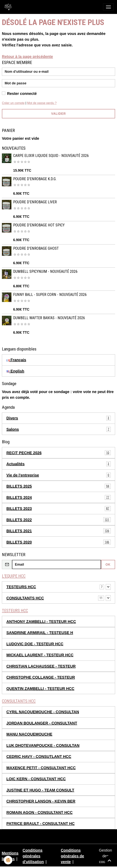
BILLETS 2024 (59, 497)
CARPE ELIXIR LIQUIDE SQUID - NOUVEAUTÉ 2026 (51, 156)
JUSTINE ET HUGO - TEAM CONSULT (40, 790)
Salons (59, 429)
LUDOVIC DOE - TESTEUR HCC (35, 644)
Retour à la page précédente (27, 57)
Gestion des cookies (105, 856)
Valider (59, 114)
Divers (59, 418)
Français (16, 360)
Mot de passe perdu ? (42, 103)
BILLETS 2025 (59, 486)
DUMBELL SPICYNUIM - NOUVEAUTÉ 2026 (45, 272)
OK (108, 564)
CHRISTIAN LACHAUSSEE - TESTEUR (41, 666)
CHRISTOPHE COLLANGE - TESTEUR (41, 677)
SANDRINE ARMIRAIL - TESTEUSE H (40, 633)
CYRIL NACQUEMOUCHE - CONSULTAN (43, 712)
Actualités (59, 464)
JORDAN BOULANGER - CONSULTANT (42, 723)
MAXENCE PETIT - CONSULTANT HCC (41, 768)
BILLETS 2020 (59, 542)
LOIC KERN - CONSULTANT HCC (36, 779)
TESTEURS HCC (21, 587)
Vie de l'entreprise (59, 475)
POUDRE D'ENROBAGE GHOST (36, 248)
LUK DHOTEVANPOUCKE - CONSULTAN (43, 745)
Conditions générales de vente (72, 856)
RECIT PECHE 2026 (59, 453)
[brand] (9, 7)
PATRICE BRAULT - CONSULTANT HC (41, 824)
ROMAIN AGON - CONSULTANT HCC (40, 812)
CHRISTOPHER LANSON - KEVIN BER (41, 801)
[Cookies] (8, 860)
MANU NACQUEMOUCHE (29, 734)
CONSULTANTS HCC (25, 598)
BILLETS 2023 (59, 509)
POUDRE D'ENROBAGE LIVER (35, 202)
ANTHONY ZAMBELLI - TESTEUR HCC (41, 622)
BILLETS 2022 (59, 520)
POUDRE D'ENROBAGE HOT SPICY (39, 225)
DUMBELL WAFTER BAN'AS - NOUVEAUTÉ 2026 (49, 318)
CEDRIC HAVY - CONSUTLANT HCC (39, 757)
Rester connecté (22, 94)
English (15, 371)
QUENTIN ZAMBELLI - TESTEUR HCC (40, 689)
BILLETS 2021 (59, 531)
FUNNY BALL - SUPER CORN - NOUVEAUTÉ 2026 (50, 295)
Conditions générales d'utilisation (33, 856)
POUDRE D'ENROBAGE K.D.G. (35, 179)
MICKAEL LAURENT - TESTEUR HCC (40, 655)
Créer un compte (13, 103)
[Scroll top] (109, 860)
